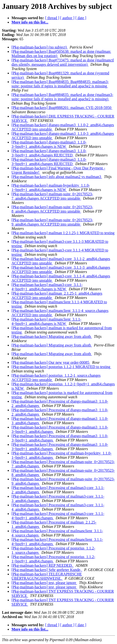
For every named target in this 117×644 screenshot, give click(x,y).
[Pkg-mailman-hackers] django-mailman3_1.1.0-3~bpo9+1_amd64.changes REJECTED (49, 153)
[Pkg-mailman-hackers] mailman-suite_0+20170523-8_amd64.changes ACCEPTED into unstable (52, 209)
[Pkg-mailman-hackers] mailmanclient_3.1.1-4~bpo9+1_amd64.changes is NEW (46, 321)
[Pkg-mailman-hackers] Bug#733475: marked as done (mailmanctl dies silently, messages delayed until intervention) (63, 62)
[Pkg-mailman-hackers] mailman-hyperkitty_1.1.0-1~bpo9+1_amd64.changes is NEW (51, 188)
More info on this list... (30, 22)
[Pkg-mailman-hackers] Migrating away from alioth (52, 337)
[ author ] (67, 18)
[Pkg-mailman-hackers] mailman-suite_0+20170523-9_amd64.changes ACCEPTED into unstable (52, 222)
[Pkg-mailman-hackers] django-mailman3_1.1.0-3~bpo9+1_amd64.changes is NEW (49, 144)
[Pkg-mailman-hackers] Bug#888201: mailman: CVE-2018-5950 (62, 108)
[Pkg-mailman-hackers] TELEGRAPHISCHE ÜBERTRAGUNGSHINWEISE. (47, 576)
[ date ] (81, 18)
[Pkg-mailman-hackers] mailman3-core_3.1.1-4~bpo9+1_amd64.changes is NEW (47, 287)
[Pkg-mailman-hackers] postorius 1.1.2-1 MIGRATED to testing (61, 367)
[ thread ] (52, 18)
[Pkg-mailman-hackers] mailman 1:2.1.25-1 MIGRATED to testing (63, 233)
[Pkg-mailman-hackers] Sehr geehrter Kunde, (47, 570)
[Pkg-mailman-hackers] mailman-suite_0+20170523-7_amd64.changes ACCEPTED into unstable (52, 196)
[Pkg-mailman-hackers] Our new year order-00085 (51, 362)
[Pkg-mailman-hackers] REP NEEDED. (43, 565)
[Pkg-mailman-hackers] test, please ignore (44, 583)
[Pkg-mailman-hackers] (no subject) (40, 47)
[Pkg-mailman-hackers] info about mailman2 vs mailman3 (57, 177)
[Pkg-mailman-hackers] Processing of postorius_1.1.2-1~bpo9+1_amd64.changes (53, 559)
